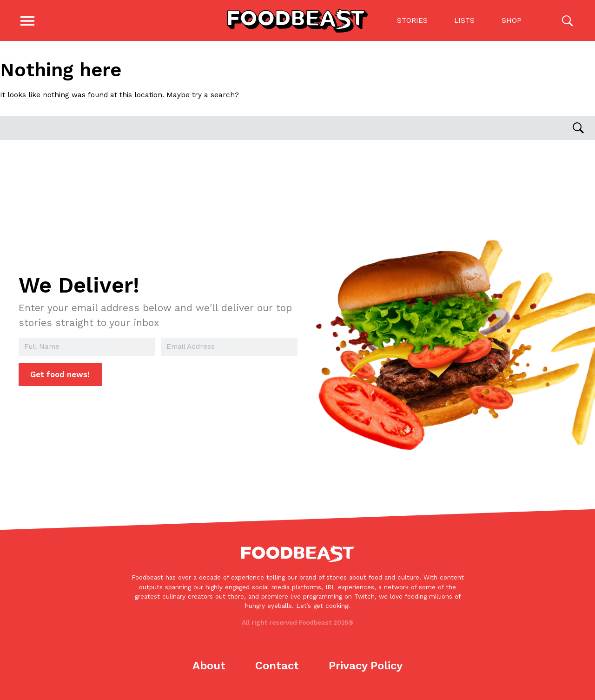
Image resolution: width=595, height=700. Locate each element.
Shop (511, 20)
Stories (412, 20)
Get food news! (60, 375)
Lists (464, 20)
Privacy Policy (366, 666)
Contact (277, 666)
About (209, 666)
